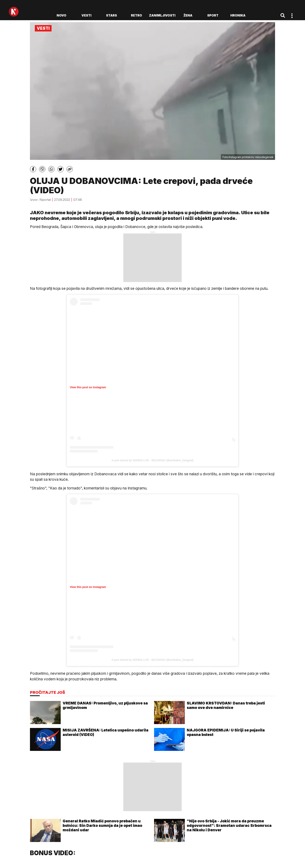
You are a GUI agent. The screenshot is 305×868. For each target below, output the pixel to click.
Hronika (238, 15)
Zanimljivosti (162, 15)
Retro (136, 15)
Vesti (86, 15)
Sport (213, 15)
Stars (111, 15)
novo (61, 15)
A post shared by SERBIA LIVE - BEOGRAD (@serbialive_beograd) (152, 460)
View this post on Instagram (88, 387)
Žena (188, 15)
